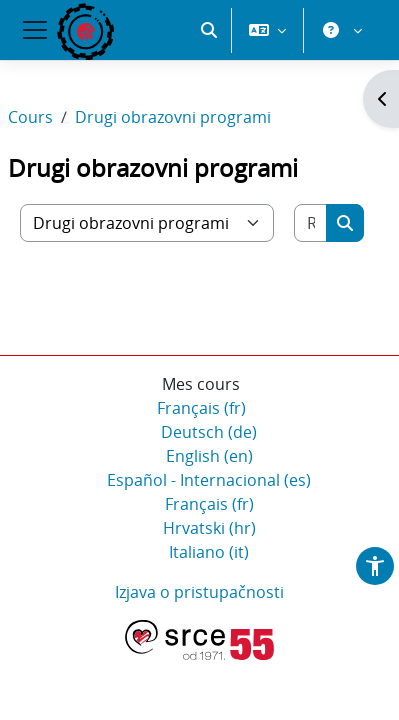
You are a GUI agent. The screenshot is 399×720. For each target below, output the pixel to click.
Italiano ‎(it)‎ (209, 552)
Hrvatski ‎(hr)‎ (209, 528)
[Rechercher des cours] (311, 223)
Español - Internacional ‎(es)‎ (209, 480)
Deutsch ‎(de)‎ (209, 432)
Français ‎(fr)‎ (201, 408)
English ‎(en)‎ (209, 456)
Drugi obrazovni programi (173, 117)
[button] (209, 30)
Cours (30, 117)
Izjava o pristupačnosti (199, 592)
